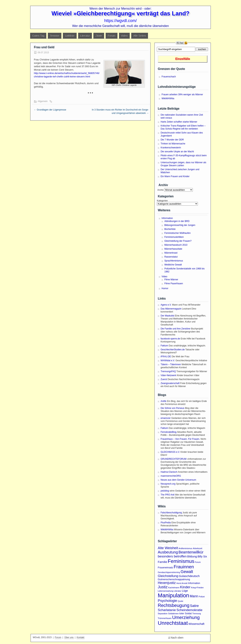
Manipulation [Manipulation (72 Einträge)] (173, 595)
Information (167, 218)
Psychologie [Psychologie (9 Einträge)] (167, 601)
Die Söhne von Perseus (172, 408)
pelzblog (165, 491)
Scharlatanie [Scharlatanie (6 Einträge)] (167, 610)
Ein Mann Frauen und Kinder (175, 176)
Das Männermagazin (171, 309)
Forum (111, 36)
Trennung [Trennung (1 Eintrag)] (196, 614)
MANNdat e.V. (168, 360)
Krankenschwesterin (171, 148)
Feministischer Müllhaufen (177, 233)
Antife (164, 401)
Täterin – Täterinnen (171, 364)
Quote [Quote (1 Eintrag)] (180, 601)
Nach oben (177, 638)
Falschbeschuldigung (171, 513)
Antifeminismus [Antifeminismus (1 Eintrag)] (185, 548)
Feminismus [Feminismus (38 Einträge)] (181, 561)
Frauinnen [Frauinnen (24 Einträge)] (184, 567)
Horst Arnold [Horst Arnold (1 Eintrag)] (182, 583)
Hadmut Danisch (169, 472)
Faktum (164, 346)
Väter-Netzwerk (168, 375)
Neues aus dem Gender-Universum (178, 480)
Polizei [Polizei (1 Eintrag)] (202, 597)
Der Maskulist (167, 316)
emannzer (166, 418)
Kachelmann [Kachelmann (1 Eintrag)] (174, 588)
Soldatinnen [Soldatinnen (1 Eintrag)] (173, 614)
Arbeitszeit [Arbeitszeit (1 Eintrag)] (198, 548)
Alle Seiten (140, 36)
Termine (55, 36)
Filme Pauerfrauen (174, 284)
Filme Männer (171, 280)
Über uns (69, 637)
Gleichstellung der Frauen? (178, 241)
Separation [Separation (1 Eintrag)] (163, 614)
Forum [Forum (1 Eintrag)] (198, 562)
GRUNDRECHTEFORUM (174, 459)
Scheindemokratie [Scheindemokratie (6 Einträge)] (189, 610)
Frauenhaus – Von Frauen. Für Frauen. (180, 439)
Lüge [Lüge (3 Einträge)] (185, 591)
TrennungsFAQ (168, 371)
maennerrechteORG (171, 476)
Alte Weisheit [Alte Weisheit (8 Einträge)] (168, 548)
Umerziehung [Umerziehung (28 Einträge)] (186, 617)
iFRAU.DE (166, 357)
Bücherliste (170, 229)
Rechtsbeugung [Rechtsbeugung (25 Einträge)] (174, 605)
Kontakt (80, 637)
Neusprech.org (168, 484)
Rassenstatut (171, 257)
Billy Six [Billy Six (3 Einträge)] (202, 556)
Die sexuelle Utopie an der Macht (177, 152)
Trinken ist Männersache (173, 144)
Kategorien (162, 201)
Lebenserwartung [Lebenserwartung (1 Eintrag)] (165, 591)
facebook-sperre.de (170, 339)
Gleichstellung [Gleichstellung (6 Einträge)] (168, 576)
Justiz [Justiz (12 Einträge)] (163, 587)
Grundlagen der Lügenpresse (50, 110)
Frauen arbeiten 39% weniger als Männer (182, 95)
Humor (165, 288)
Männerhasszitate (173, 249)
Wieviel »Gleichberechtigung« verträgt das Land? (121, 13)
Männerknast (171, 253)
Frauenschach (169, 77)
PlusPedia (166, 523)
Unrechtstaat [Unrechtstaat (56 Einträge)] (173, 623)
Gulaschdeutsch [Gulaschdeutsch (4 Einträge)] (189, 576)
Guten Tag (38, 36)
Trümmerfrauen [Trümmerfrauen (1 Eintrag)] (165, 618)
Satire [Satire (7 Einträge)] (194, 606)
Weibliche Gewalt (173, 265)
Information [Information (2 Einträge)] (194, 583)
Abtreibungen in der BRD (177, 221)
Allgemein (43, 101)
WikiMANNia (168, 98)
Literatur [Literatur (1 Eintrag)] (178, 591)
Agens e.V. (166, 305)
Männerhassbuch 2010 (176, 245)
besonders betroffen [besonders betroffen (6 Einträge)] (172, 556)
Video (124, 36)
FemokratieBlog (169, 432)
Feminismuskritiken (174, 237)
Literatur (85, 36)
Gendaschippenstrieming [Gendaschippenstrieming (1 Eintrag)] (169, 572)
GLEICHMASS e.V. (170, 452)
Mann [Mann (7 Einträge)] (194, 596)
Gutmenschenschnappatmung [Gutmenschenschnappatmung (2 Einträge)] (174, 579)
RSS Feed (182, 43)
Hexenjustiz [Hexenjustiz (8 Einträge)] (167, 583)
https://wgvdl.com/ (121, 21)
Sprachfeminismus (174, 261)
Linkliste (70, 36)
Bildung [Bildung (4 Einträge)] (192, 556)
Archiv (160, 190)
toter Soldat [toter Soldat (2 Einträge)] (186, 613)
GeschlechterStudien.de (173, 350)
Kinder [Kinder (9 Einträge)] (185, 587)
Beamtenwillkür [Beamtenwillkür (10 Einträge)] (191, 552)
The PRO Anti (167, 495)
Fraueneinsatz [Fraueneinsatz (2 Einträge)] (165, 567)
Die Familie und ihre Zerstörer (176, 329)
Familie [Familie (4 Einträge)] (162, 562)
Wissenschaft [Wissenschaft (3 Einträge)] (196, 624)
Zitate (99, 36)
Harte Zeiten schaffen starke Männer (179, 122)
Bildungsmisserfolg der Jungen (180, 225)
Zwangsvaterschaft (170, 383)
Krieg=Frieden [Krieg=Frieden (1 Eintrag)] (197, 588)
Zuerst (164, 379)
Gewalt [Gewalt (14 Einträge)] (187, 572)
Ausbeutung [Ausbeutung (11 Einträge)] (168, 552)
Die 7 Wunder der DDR (172, 140)
